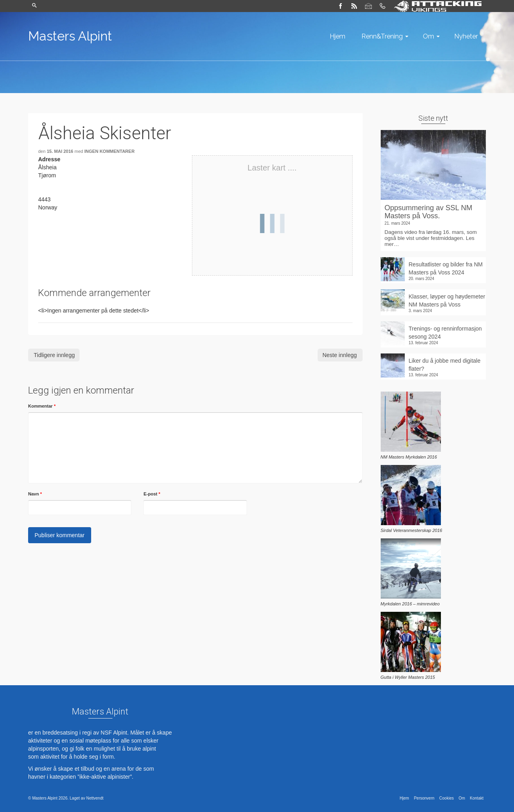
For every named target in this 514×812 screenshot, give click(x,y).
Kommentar (42, 406)
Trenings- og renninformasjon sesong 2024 (445, 333)
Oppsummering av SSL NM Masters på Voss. (428, 212)
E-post (152, 494)
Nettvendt (95, 798)
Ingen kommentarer (109, 151)
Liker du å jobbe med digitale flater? (445, 365)
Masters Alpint (70, 36)
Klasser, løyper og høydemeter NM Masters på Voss (447, 300)
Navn (35, 494)
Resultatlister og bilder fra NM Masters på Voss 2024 (446, 268)
